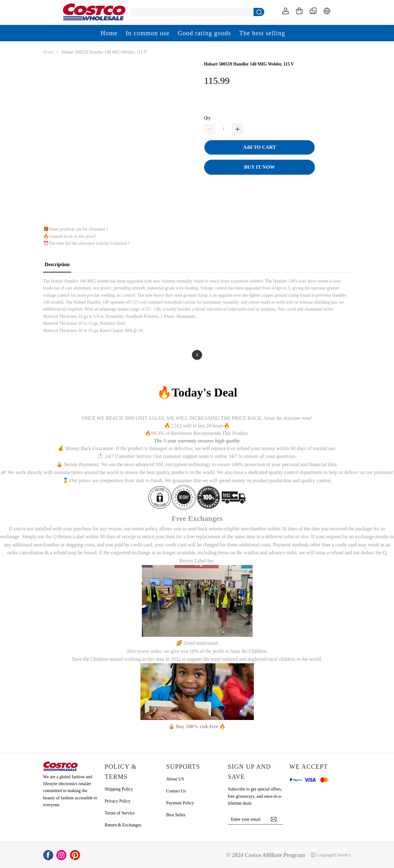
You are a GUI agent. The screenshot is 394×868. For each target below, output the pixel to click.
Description (57, 264)
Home (49, 52)
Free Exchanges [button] (197, 518)
